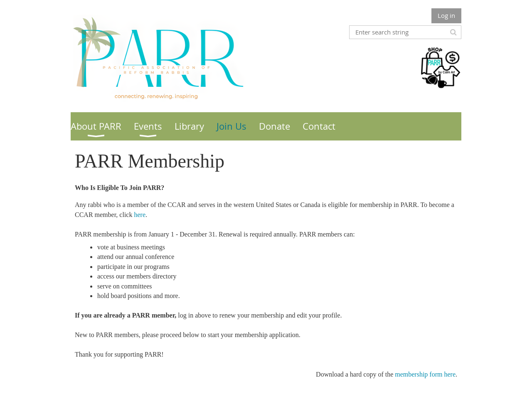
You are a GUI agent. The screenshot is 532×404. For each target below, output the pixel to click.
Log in (446, 15)
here (140, 215)
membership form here (425, 374)
